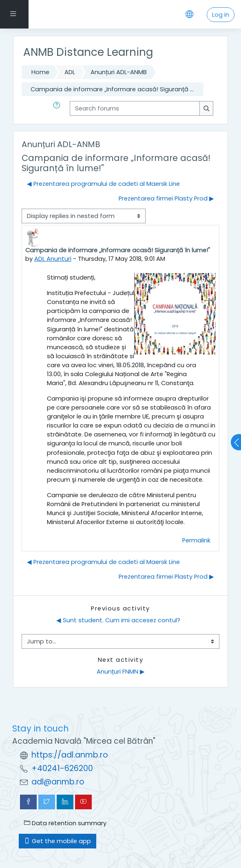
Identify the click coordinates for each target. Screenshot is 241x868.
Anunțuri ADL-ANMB (119, 72)
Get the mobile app (57, 841)
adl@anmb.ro (58, 782)
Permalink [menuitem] (196, 540)
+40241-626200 (62, 768)
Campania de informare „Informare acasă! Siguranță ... (112, 89)
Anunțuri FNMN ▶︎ (121, 672)
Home (40, 72)
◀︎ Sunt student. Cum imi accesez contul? (118, 620)
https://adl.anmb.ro (70, 755)
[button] (58, 108)
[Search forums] (135, 108)
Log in (221, 15)
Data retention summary (65, 823)
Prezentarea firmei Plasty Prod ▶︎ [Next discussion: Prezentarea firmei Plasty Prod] (166, 198)
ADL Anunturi (53, 259)
